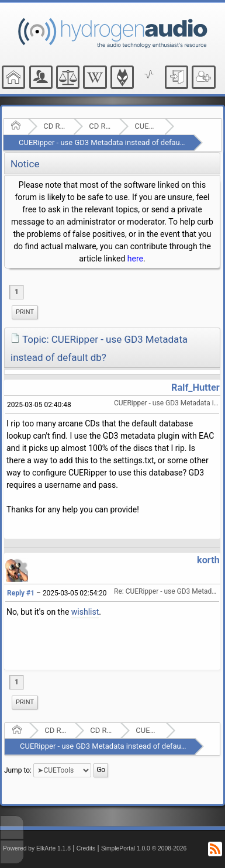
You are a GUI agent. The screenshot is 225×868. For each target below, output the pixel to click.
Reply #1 (21, 593)
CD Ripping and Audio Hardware (55, 126)
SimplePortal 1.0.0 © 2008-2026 (144, 848)
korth (208, 560)
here (135, 259)
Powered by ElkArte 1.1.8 (37, 848)
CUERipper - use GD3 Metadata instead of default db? (108, 142)
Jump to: (18, 770)
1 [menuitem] (17, 292)
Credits (86, 848)
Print (25, 312)
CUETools (146, 126)
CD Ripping (100, 126)
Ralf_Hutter (195, 387)
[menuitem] (25, 312)
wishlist (85, 612)
